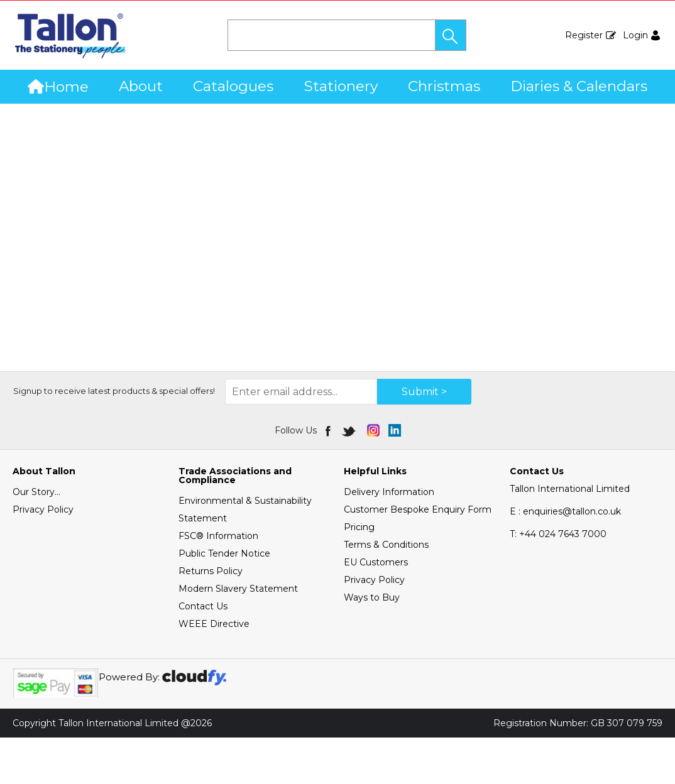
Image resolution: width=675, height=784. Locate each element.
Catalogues (233, 86)
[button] (451, 35)
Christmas (444, 86)
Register (584, 35)
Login (635, 35)
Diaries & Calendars (579, 86)
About (141, 86)
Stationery (341, 86)
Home (58, 87)
